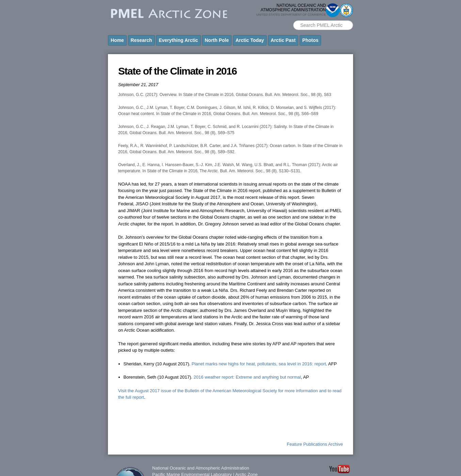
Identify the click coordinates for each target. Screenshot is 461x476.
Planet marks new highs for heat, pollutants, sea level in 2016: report (259, 364)
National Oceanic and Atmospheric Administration (201, 468)
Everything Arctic (178, 40)
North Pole (217, 40)
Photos (310, 40)
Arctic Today (250, 40)
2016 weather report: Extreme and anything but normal (247, 377)
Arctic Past (283, 40)
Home (117, 40)
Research (141, 40)
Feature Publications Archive (315, 444)
